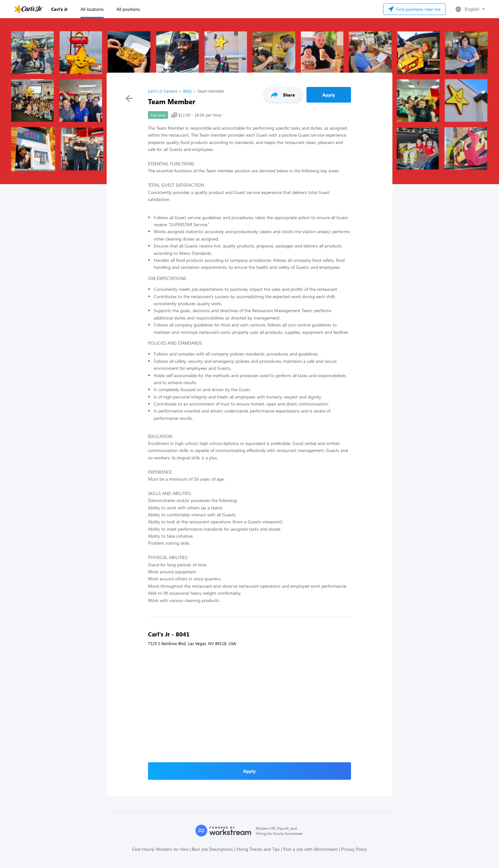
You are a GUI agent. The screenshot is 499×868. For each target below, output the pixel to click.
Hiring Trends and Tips (258, 849)
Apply (329, 95)
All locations (92, 9)
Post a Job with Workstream (310, 849)
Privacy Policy (354, 849)
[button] (469, 9)
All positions (128, 9)
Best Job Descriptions (212, 849)
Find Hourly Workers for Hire (160, 849)
